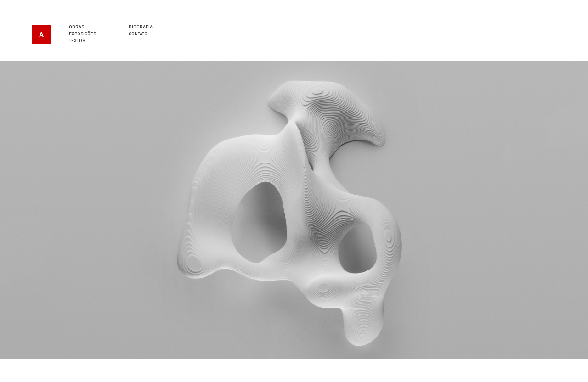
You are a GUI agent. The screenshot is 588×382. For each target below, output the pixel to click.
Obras (76, 27)
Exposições (82, 34)
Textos (77, 40)
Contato (138, 34)
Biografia (141, 27)
